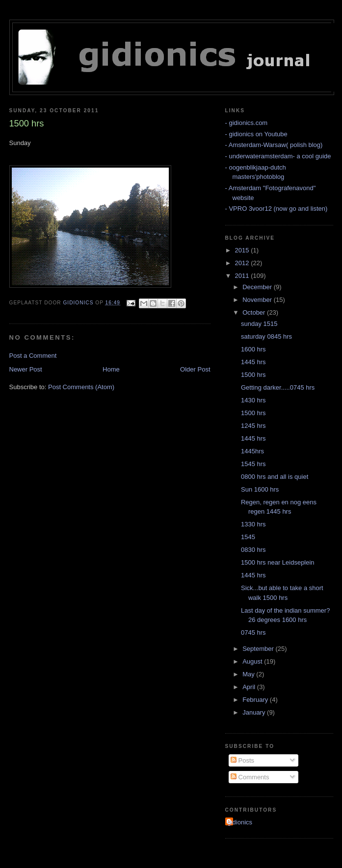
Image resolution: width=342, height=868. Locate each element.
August (253, 661)
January (255, 712)
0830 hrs (253, 550)
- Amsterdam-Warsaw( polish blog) (274, 145)
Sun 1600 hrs (260, 489)
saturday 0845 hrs (266, 336)
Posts (242, 760)
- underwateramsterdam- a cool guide (278, 156)
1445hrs (252, 451)
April (250, 687)
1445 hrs (253, 362)
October (255, 312)
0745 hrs (253, 632)
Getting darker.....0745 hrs (278, 387)
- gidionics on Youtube (256, 134)
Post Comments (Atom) (81, 387)
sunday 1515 (259, 324)
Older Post (195, 369)
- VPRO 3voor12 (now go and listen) (276, 209)
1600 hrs (253, 349)
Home (111, 369)
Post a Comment (33, 356)
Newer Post (26, 369)
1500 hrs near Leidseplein (278, 562)
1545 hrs (253, 464)
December (258, 287)
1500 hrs (253, 375)
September (259, 649)
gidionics (240, 822)
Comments (250, 777)
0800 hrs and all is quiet (275, 477)
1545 (248, 537)
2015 (243, 250)
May (249, 674)
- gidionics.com (247, 123)
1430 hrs (253, 400)
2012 (243, 263)
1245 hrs (253, 426)
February (256, 700)
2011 (243, 276)
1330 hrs (253, 524)
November (258, 300)
